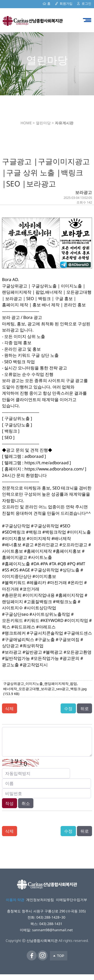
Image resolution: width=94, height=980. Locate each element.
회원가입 (66, 3)
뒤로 (85, 709)
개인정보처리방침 (40, 900)
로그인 (86, 3)
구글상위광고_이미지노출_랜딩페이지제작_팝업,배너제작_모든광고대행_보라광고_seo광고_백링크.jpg (45, 689)
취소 (26, 803)
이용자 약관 (15, 900)
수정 (68, 709)
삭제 (9, 709)
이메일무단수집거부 (71, 900)
